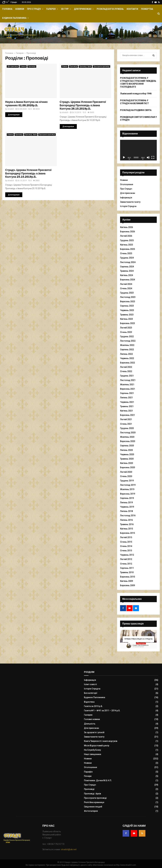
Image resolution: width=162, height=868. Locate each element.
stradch (11, 109)
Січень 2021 (126, 424)
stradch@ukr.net (69, 849)
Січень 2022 (126, 371)
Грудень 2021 (127, 376)
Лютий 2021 (126, 419)
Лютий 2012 (126, 559)
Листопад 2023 (128, 297)
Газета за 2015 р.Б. (93, 706)
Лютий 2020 (126, 472)
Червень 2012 (127, 555)
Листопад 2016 (128, 516)
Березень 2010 (127, 577)
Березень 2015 (127, 533)
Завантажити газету (130, 202)
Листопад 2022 (128, 341)
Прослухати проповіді (101, 66)
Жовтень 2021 (127, 385)
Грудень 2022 (127, 336)
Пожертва (147, 9)
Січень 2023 (126, 332)
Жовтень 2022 (127, 345)
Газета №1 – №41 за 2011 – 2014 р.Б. (102, 711)
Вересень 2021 (128, 389)
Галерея (51, 9)
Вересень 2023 (128, 301)
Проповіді (32, 66)
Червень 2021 (127, 402)
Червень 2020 (127, 454)
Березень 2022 (127, 363)
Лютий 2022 (126, 367)
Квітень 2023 (127, 319)
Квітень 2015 (127, 529)
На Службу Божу (92, 750)
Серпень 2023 (127, 306)
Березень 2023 (127, 323)
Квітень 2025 (127, 245)
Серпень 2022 (127, 350)
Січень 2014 (126, 546)
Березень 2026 (127, 232)
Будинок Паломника (14, 18)
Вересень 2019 (128, 494)
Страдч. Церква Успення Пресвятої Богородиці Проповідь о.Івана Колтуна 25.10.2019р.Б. (28, 173)
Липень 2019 (126, 502)
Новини (20, 9)
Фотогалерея (91, 811)
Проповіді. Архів (85, 66)
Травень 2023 (127, 315)
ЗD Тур (65, 9)
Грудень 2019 (127, 481)
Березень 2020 (127, 467)
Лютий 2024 (126, 284)
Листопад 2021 (128, 380)
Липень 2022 (126, 354)
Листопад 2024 (128, 262)
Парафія (88, 772)
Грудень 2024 (127, 258)
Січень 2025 (126, 253)
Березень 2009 (127, 585)
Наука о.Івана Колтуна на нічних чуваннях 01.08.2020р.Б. (26, 104)
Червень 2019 (127, 507)
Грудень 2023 (127, 293)
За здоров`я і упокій (94, 732)
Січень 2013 (126, 551)
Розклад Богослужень (110, 9)
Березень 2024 (127, 280)
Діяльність (90, 724)
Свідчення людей (93, 807)
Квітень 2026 (127, 227)
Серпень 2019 (127, 498)
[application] (138, 150)
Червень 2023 (127, 310)
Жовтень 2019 (127, 489)
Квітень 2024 (127, 275)
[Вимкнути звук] (148, 157)
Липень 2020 (126, 450)
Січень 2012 (126, 564)
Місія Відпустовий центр (97, 746)
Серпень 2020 (127, 446)
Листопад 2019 (128, 485)
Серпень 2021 (127, 393)
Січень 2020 (126, 476)
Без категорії (91, 693)
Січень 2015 (126, 542)
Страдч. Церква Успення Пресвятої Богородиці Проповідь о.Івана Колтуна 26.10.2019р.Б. (83, 105)
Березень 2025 (127, 249)
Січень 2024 (126, 288)
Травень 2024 (127, 271)
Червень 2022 (127, 358)
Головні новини (92, 719)
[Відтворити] (124, 157)
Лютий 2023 (126, 328)
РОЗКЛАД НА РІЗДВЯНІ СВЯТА (136, 110)
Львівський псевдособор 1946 (136, 94)
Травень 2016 (127, 524)
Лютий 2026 (126, 236)
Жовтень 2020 (127, 437)
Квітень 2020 (127, 463)
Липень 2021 (126, 398)
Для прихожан (83, 9)
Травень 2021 (127, 406)
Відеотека (89, 702)
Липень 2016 (126, 520)
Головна (7, 9)
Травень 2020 (127, 459)
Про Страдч (34, 9)
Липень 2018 (126, 511)
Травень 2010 (127, 572)
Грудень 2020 (127, 428)
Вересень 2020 (128, 441)
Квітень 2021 (127, 411)
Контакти (132, 9)
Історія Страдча (128, 206)
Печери (88, 776)
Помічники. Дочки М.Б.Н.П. (98, 780)
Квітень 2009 (127, 581)
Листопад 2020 (128, 433)
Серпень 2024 (127, 267)
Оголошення (127, 184)
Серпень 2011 (127, 568)
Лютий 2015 (126, 537)
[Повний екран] (153, 157)
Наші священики (93, 754)
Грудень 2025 (127, 240)
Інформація (126, 198)
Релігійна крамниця (94, 802)
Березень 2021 (127, 415)
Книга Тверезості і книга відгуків (101, 741)
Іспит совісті (90, 684)
